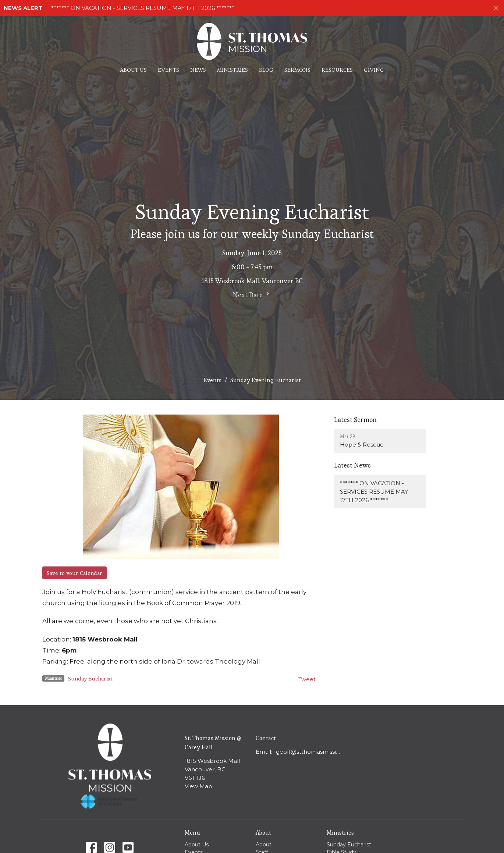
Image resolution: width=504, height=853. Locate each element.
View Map (198, 786)
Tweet (307, 679)
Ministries (233, 70)
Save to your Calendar (74, 573)
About (264, 845)
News (198, 70)
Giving (374, 70)
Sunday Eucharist (90, 678)
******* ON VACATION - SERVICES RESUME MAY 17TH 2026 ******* (143, 8)
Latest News (352, 465)
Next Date (252, 295)
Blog (266, 70)
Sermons (297, 70)
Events (168, 70)
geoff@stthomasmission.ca (310, 752)
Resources (337, 70)
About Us (133, 70)
